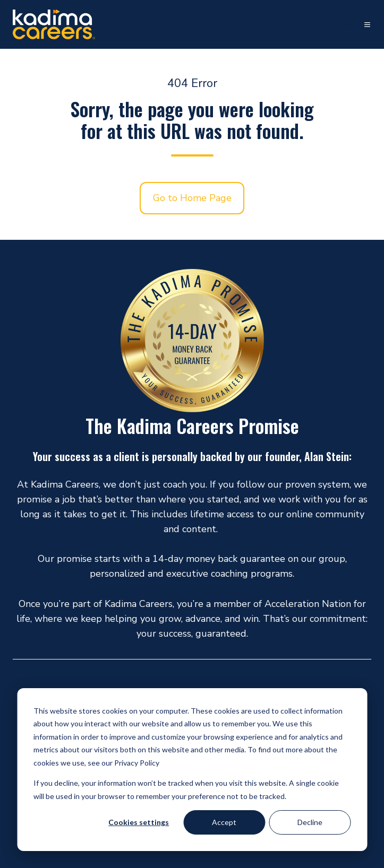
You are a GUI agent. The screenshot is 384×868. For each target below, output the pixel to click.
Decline (310, 822)
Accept (224, 822)
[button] (348, 25)
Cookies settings (139, 822)
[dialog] (192, 770)
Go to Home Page (192, 198)
